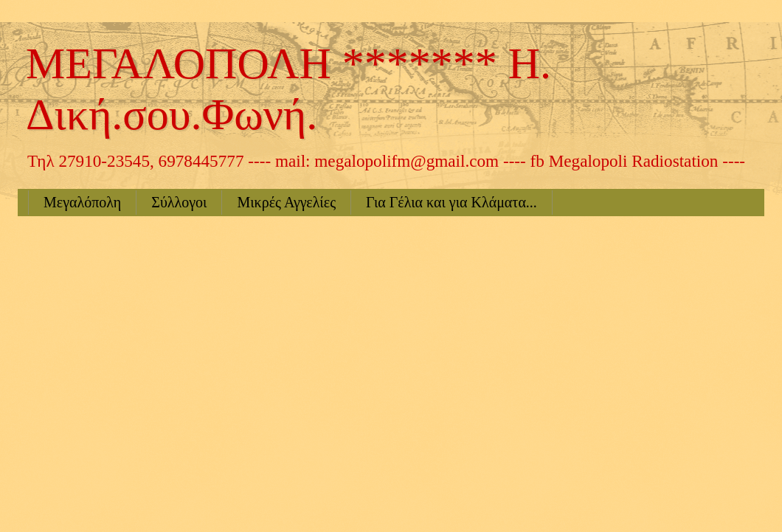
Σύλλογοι (179, 202)
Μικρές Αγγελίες (286, 202)
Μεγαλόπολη (82, 202)
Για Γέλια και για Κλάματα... (451, 202)
